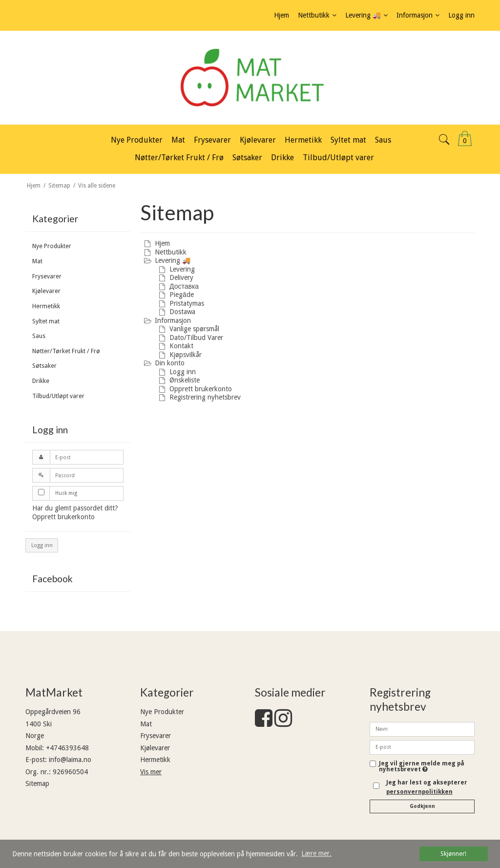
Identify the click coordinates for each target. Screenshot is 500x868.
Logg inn (42, 545)
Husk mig (66, 493)
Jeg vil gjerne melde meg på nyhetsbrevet (422, 767)
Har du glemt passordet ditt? (75, 508)
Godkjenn (422, 806)
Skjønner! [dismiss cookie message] (453, 854)
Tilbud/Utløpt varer (58, 396)
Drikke (41, 381)
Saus (39, 336)
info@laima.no (70, 760)
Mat (37, 261)
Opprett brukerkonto (63, 517)
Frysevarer (47, 276)
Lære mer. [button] (316, 853)
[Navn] (422, 729)
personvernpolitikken (419, 792)
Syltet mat (46, 321)
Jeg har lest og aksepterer (427, 787)
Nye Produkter (52, 246)
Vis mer (151, 772)
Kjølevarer (46, 291)
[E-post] (422, 747)
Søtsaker (44, 366)
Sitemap (37, 783)
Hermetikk (46, 306)
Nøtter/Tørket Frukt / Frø (66, 351)
